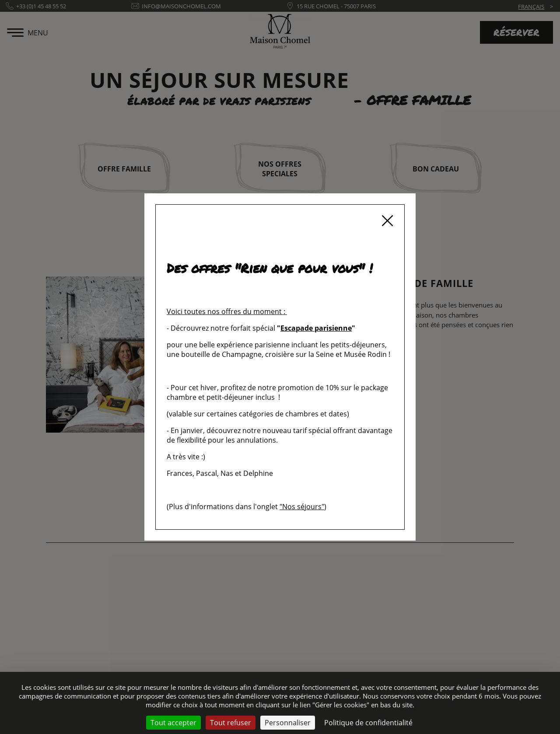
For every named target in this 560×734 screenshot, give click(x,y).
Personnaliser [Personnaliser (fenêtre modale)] (288, 723)
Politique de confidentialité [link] (368, 723)
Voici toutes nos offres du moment (224, 311)
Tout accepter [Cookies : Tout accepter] (173, 723)
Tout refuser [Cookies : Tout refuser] (231, 723)
